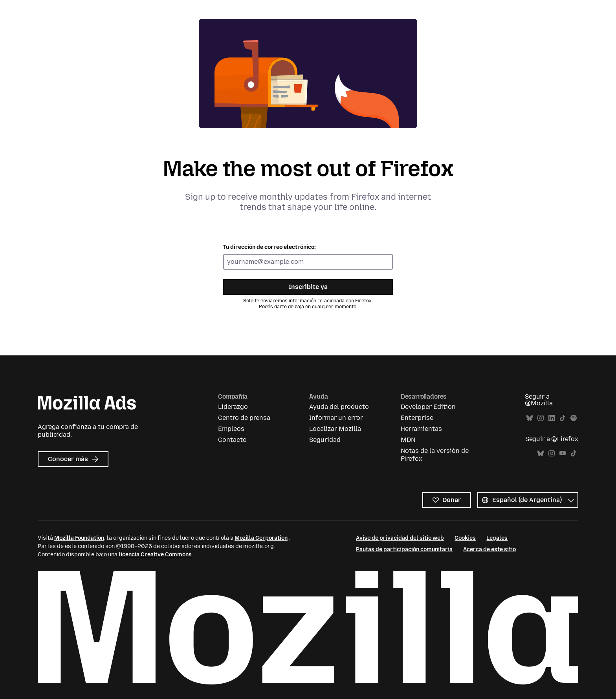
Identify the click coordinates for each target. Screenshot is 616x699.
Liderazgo (233, 407)
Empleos (231, 429)
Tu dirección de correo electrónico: (269, 247)
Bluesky (530, 418)
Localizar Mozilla (335, 429)
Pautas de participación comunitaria (404, 549)
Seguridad (325, 440)
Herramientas (421, 429)
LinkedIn (552, 418)
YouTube (563, 453)
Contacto (232, 440)
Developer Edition (428, 407)
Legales (497, 538)
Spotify (574, 418)
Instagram (541, 418)
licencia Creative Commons (155, 555)
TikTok (563, 418)
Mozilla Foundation (79, 538)
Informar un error (336, 418)
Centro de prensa (244, 418)
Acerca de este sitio (489, 549)
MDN (408, 440)
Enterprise (417, 418)
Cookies (465, 538)
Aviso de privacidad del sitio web (400, 538)
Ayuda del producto (339, 407)
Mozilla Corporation (261, 538)
